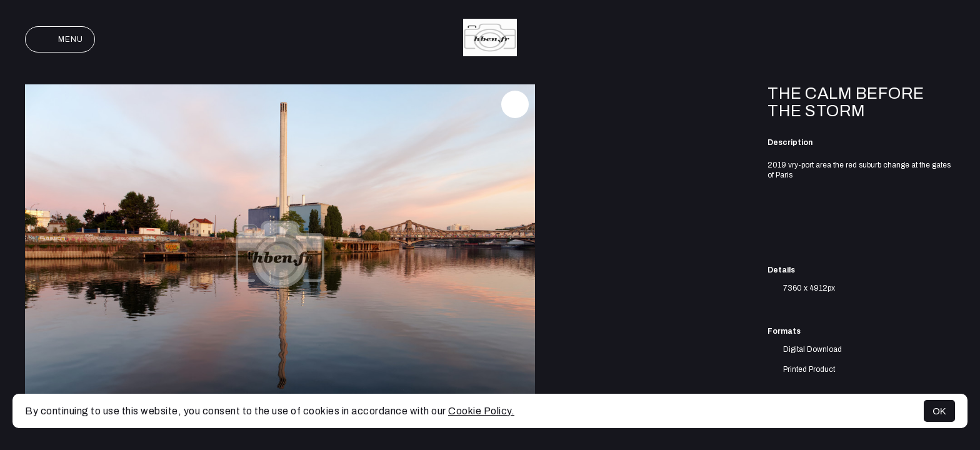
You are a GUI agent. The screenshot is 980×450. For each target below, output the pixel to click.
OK (939, 411)
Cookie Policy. (481, 411)
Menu (60, 39)
